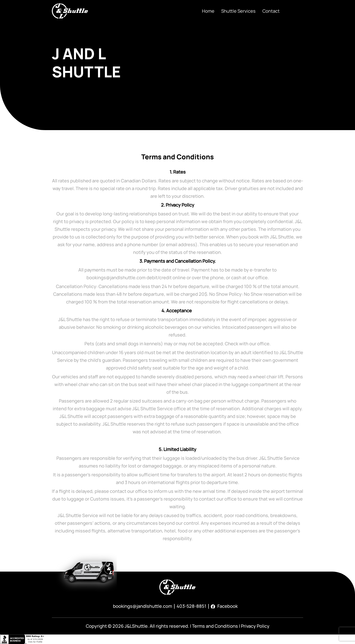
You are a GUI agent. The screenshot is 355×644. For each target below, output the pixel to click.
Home (208, 11)
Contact (271, 11)
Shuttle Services (238, 11)
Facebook (224, 606)
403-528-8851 (191, 606)
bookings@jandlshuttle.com (143, 606)
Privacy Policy (255, 626)
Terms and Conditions (215, 626)
